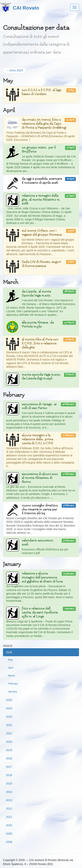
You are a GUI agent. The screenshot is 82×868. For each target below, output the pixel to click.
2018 (9, 758)
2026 (9, 652)
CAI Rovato (26, 8)
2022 (9, 725)
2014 (9, 792)
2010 (9, 825)
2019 (9, 750)
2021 (9, 733)
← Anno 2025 (14, 70)
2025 (9, 700)
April (10, 668)
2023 (9, 717)
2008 (9, 842)
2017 (9, 767)
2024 (9, 708)
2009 (9, 834)
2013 (9, 800)
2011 (9, 817)
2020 (9, 742)
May (10, 660)
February (13, 684)
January (12, 692)
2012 (9, 809)
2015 (9, 783)
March (11, 676)
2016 (9, 775)
